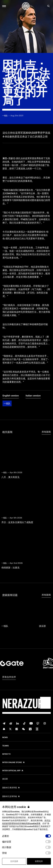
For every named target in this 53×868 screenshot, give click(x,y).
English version (11, 396)
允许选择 (14, 861)
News (5, 737)
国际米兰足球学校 (10, 796)
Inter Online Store (12, 762)
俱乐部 (5, 779)
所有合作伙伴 (9, 677)
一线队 (7, 403)
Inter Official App (11, 771)
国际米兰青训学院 (10, 788)
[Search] (48, 6)
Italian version (33, 396)
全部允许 (39, 861)
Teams (5, 746)
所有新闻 (46, 432)
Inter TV (6, 754)
